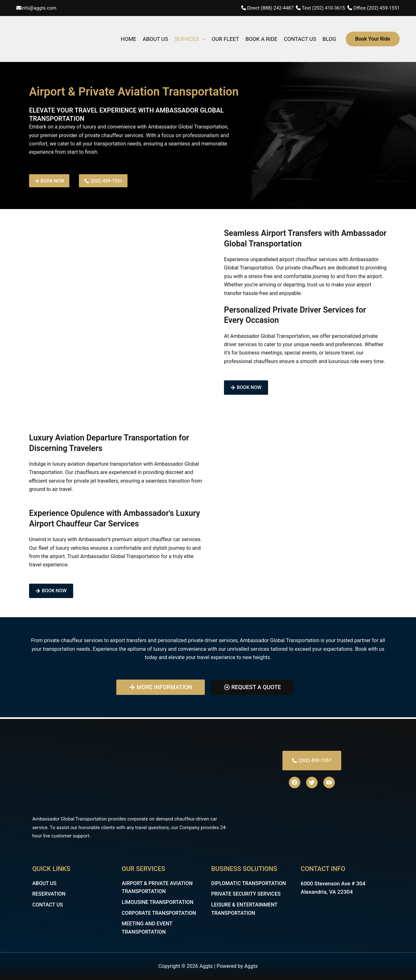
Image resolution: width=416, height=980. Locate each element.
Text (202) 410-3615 (324, 8)
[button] (373, 39)
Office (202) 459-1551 (377, 8)
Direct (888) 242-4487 (271, 8)
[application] (202, 39)
